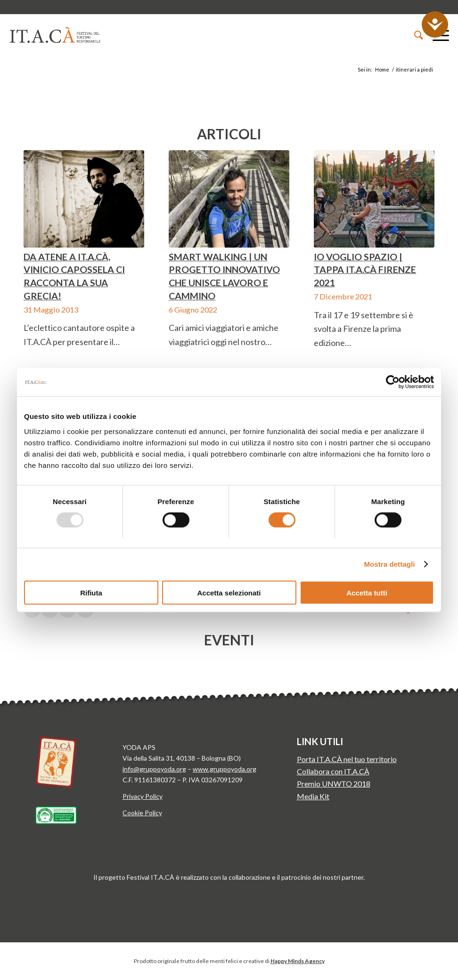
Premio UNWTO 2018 (334, 783)
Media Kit (313, 796)
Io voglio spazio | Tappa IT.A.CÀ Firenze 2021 (365, 269)
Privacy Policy (143, 796)
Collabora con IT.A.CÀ (333, 771)
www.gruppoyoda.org (225, 769)
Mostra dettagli (389, 564)
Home (382, 69)
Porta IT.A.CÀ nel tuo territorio (347, 759)
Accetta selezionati (229, 592)
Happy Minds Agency (298, 961)
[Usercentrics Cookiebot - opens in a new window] (393, 382)
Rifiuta (91, 592)
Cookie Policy (142, 813)
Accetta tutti (367, 592)
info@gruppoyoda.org (154, 769)
